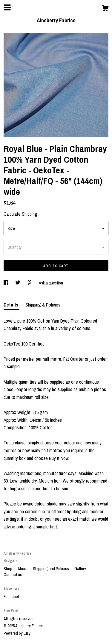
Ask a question (51, 283)
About (23, 569)
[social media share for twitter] (18, 283)
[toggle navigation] (7, 7)
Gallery (80, 569)
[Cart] (105, 9)
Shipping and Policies (51, 569)
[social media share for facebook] (6, 283)
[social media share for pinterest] (30, 283)
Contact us (13, 575)
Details (11, 305)
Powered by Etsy (17, 633)
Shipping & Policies (43, 305)
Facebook (12, 597)
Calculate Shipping (20, 214)
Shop (8, 569)
